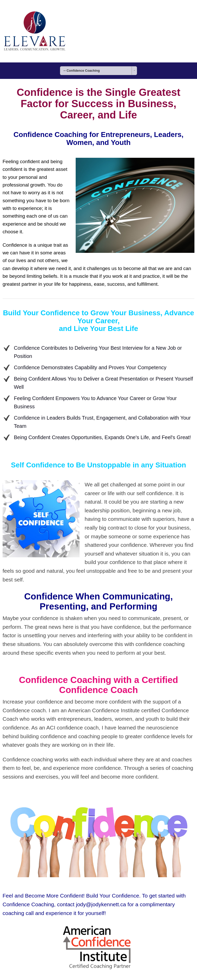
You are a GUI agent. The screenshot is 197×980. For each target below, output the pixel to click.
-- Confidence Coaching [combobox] (82, 71)
